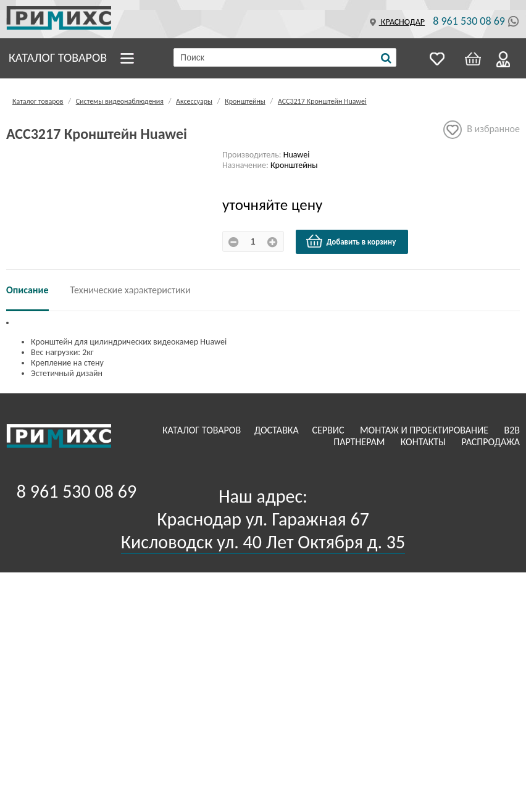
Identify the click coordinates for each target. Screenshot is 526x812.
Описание (27, 290)
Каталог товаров (58, 57)
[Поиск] (386, 58)
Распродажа (491, 442)
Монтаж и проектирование (425, 430)
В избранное (482, 130)
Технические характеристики (131, 290)
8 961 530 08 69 (469, 21)
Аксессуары (194, 101)
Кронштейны (245, 101)
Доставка (278, 430)
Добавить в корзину (351, 241)
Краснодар (396, 22)
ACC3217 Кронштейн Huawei (322, 101)
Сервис (329, 430)
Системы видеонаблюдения (120, 101)
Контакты (424, 442)
